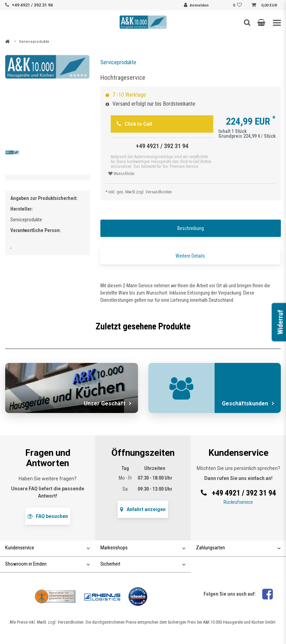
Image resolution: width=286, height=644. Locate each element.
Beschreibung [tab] (191, 228)
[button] (261, 22)
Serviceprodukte (34, 42)
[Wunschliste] (238, 6)
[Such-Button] (247, 22)
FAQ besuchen (48, 516)
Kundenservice (48, 548)
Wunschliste (121, 174)
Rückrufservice (238, 502)
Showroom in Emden (48, 564)
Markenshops (143, 548)
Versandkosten (159, 192)
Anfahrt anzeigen (143, 509)
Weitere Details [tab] (190, 256)
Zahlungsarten (238, 548)
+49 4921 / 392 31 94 (32, 5)
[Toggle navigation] (277, 23)
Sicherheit (143, 564)
